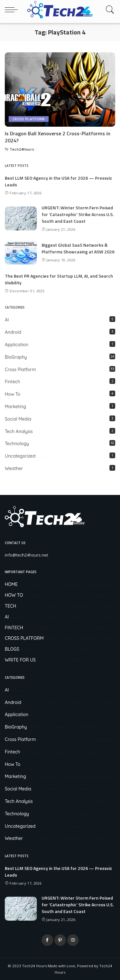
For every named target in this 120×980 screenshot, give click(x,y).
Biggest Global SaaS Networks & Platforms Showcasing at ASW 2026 (78, 248)
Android (13, 332)
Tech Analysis (19, 431)
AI (7, 320)
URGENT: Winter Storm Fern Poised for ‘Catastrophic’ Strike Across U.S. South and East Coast (78, 214)
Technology (17, 444)
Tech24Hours (22, 149)
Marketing (15, 407)
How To (13, 394)
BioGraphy (16, 357)
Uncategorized (20, 456)
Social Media (18, 419)
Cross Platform (29, 119)
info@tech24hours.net (26, 555)
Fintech (12, 382)
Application (16, 345)
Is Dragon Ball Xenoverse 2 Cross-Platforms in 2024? (58, 137)
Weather (14, 468)
